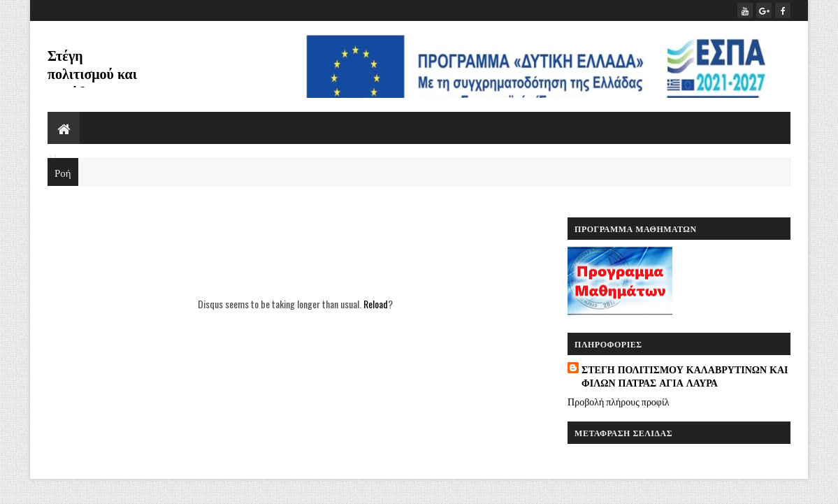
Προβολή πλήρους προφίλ (618, 401)
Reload (376, 304)
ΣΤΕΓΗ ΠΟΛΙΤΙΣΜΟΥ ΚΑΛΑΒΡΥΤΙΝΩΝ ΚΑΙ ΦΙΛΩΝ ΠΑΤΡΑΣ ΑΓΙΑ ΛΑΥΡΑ (685, 376)
